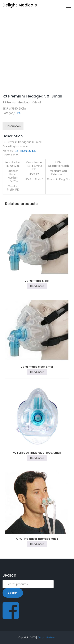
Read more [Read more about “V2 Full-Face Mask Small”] (37, 372)
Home (6, 15)
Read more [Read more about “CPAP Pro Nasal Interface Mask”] (37, 544)
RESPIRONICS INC (25, 151)
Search (13, 593)
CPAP (17, 15)
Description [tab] (13, 126)
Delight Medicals (47, 638)
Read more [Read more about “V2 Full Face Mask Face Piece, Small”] (37, 458)
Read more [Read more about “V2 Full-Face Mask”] (37, 286)
